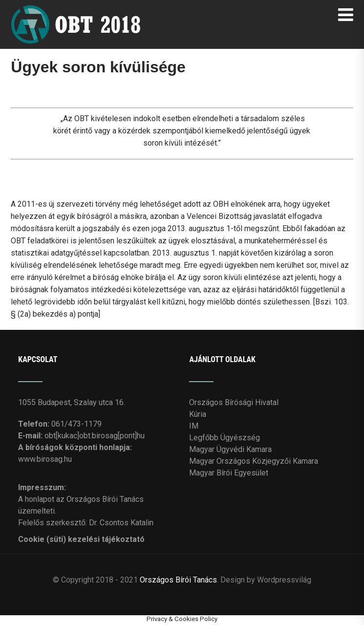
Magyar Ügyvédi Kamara (230, 449)
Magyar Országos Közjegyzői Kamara (254, 461)
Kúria (198, 414)
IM (194, 426)
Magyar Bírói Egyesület (229, 473)
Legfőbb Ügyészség (225, 438)
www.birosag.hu (45, 459)
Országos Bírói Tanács (178, 580)
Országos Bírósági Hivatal (234, 402)
